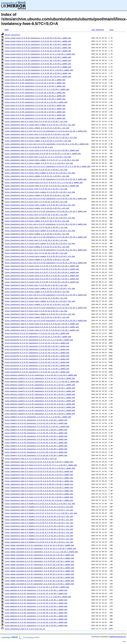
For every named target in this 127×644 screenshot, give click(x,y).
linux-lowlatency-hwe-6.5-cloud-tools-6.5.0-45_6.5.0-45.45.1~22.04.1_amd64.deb (42, 282)
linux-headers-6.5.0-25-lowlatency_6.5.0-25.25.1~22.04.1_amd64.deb (36, 430)
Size (112, 30)
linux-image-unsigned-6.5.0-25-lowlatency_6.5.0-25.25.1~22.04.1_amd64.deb (39, 558)
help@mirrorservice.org (118, 637)
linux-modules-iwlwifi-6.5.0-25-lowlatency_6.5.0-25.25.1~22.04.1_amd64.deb (40, 388)
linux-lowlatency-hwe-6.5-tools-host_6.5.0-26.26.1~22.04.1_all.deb (36, 202)
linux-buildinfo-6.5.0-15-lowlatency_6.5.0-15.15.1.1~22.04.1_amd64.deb (38, 337)
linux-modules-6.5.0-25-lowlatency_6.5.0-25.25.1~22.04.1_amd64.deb (36, 616)
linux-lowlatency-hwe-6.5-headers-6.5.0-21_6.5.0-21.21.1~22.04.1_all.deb (39, 510)
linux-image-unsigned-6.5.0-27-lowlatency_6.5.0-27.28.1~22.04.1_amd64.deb (39, 564)
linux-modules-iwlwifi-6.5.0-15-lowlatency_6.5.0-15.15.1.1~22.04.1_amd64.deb (41, 375)
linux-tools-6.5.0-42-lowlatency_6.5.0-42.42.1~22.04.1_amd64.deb (35, 118)
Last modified (98, 30)
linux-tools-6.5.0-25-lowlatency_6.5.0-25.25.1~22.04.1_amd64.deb (35, 92)
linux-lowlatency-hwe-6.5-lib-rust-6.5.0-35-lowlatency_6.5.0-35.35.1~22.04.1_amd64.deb (46, 250)
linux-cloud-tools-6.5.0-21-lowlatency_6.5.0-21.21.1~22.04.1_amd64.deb (38, 48)
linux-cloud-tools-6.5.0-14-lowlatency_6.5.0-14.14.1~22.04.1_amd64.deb (38, 41)
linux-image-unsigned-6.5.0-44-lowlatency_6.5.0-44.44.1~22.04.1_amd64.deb (39, 584)
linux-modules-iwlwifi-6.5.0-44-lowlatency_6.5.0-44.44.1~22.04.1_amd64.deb (40, 414)
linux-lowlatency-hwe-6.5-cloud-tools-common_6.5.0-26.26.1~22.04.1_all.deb (40, 205)
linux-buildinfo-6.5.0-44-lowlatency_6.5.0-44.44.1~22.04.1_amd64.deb (37, 372)
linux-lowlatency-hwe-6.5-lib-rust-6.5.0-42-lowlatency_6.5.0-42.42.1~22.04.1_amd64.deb (46, 295)
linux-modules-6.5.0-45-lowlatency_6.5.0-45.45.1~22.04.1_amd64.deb (36, 609)
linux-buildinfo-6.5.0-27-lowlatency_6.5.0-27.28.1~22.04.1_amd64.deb (37, 353)
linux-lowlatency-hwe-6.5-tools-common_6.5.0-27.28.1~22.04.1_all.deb (37, 221)
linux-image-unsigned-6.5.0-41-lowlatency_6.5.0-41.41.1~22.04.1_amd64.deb (39, 577)
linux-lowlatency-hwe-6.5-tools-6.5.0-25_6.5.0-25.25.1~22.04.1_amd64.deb (39, 475)
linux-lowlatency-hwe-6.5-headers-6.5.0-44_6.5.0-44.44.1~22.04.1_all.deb (39, 542)
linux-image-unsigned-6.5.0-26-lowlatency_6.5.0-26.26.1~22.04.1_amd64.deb (39, 561)
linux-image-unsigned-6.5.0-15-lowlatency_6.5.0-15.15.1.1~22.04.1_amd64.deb (40, 548)
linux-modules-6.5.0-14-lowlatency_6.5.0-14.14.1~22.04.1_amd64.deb (36, 590)
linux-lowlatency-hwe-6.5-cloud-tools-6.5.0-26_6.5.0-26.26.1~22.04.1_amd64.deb (42, 269)
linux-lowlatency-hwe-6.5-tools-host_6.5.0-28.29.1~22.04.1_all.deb (36, 227)
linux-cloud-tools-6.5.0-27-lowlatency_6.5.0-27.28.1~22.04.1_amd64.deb (38, 60)
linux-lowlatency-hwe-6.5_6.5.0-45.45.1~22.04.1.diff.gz (31, 459)
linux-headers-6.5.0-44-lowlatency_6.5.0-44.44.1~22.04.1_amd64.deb (36, 446)
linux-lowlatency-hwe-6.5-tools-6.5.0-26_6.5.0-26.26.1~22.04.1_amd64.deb (39, 478)
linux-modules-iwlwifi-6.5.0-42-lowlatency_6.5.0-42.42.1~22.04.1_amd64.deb (40, 407)
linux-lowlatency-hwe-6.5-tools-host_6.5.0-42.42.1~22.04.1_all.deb (36, 285)
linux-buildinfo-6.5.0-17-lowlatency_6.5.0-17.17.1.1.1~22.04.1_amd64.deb (39, 340)
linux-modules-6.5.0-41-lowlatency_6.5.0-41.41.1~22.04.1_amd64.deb (36, 619)
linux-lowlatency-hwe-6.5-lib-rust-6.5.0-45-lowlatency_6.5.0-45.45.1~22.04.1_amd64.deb (46, 263)
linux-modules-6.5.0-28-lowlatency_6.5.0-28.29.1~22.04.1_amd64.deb (36, 613)
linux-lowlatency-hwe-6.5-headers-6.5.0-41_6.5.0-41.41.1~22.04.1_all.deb (39, 539)
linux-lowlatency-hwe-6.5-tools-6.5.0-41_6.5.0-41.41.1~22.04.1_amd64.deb (39, 500)
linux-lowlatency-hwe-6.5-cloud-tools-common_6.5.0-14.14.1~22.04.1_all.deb (40, 125)
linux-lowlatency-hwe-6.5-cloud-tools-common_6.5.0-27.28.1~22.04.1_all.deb (40, 218)
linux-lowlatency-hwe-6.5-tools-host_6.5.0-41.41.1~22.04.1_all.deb (36, 298)
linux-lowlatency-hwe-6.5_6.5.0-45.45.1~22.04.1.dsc (29, 147)
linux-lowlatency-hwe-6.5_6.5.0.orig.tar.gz (25, 629)
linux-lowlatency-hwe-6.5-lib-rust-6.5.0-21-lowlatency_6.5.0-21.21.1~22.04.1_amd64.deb (46, 179)
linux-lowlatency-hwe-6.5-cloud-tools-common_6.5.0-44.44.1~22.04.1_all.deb (40, 314)
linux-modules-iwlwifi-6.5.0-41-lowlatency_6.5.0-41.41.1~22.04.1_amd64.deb (40, 410)
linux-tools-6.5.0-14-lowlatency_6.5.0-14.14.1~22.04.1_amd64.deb (35, 80)
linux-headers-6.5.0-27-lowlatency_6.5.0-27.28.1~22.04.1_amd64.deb (36, 452)
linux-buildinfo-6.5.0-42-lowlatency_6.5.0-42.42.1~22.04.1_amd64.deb (37, 365)
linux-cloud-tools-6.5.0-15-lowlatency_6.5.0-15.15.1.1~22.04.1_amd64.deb (39, 70)
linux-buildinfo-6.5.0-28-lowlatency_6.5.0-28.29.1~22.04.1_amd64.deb (37, 356)
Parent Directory (12, 35)
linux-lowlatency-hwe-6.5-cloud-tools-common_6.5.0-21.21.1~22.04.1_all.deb (40, 173)
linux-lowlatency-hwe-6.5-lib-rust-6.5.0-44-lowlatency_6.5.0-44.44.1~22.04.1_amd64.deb (46, 320)
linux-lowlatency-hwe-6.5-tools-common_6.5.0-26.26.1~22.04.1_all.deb (37, 208)
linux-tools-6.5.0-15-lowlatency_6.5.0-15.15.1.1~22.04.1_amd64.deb (36, 102)
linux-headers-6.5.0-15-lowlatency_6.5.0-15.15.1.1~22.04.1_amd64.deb (37, 426)
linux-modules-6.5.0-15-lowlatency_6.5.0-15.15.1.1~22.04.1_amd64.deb (37, 587)
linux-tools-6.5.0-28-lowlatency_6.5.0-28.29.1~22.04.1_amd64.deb (35, 109)
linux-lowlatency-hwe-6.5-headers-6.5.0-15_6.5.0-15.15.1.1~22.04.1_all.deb (40, 503)
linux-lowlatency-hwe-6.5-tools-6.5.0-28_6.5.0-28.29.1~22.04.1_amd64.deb (39, 484)
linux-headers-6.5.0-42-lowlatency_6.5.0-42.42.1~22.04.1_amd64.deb (36, 449)
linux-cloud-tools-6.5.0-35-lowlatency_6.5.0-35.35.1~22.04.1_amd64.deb (38, 64)
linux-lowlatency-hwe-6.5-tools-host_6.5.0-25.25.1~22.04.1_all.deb (36, 189)
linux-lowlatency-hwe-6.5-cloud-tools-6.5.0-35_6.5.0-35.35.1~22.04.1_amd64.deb (42, 279)
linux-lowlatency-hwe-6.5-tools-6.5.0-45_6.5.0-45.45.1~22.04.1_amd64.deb (39, 491)
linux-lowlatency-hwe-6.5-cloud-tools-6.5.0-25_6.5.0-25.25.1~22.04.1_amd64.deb (42, 266)
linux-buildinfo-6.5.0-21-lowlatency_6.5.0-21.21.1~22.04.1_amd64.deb (37, 343)
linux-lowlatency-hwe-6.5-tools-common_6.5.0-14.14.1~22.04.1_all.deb (37, 128)
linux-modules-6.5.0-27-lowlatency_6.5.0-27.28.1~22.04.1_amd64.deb (36, 625)
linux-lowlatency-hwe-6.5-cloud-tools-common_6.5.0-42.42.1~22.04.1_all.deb (40, 288)
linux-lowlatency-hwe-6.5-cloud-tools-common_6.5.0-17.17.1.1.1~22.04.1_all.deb (42, 160)
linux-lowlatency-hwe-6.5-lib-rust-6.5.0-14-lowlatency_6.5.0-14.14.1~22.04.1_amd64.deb (46, 131)
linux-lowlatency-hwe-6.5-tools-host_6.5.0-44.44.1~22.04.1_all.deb (36, 311)
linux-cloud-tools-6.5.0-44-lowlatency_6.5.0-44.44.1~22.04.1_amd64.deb (38, 67)
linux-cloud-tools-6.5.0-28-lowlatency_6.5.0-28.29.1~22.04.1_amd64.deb (38, 73)
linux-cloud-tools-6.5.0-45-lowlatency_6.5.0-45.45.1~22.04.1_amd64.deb (38, 76)
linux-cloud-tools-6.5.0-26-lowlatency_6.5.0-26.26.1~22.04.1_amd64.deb (38, 57)
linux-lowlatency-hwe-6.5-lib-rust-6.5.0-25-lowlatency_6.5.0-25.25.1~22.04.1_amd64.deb (46, 198)
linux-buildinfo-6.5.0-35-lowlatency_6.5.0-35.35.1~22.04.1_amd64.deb (37, 359)
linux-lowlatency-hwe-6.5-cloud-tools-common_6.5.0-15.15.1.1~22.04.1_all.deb (41, 137)
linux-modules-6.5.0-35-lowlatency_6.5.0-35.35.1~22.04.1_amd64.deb (36, 622)
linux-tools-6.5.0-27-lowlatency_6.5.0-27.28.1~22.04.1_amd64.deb (35, 96)
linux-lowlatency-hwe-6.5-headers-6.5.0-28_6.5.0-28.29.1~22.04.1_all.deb (39, 529)
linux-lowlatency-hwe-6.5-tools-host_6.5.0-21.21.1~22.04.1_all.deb (36, 170)
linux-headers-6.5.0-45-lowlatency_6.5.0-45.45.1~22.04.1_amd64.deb (36, 442)
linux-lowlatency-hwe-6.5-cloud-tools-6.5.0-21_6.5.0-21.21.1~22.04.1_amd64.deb (42, 186)
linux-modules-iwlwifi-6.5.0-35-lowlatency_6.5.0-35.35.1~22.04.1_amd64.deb (40, 401)
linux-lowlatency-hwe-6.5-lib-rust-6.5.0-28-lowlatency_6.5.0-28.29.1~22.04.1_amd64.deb (46, 237)
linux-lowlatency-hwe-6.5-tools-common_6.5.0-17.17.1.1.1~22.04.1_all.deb (39, 163)
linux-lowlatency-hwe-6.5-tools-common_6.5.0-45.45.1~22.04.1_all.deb (37, 259)
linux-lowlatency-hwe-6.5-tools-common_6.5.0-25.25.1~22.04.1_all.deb (37, 195)
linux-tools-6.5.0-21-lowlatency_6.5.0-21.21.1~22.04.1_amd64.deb (35, 105)
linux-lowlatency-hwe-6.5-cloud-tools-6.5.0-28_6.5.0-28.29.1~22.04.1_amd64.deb (42, 276)
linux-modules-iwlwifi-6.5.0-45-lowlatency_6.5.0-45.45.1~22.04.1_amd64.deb (40, 404)
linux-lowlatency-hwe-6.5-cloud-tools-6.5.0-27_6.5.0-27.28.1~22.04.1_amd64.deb (42, 272)
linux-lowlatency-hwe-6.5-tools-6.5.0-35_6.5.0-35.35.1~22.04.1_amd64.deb (39, 487)
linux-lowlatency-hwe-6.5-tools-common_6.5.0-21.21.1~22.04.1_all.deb (37, 176)
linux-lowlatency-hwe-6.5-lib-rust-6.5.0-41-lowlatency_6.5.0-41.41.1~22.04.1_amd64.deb (46, 308)
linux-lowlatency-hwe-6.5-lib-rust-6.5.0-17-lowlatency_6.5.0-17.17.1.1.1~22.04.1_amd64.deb (48, 166)
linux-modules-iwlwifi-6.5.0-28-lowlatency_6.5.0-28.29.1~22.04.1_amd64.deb (40, 398)
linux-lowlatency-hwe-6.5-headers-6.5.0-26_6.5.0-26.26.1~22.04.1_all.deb (39, 516)
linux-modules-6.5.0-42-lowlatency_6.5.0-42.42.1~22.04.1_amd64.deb (36, 606)
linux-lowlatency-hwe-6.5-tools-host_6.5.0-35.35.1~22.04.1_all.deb (36, 240)
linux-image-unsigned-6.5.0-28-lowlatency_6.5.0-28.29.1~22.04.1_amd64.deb (39, 568)
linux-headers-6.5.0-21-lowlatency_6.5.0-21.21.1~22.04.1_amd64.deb (36, 420)
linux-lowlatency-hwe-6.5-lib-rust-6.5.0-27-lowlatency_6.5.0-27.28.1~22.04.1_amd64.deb (46, 224)
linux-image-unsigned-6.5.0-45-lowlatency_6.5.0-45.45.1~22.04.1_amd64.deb (39, 574)
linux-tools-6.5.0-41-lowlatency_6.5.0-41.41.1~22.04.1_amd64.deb (35, 86)
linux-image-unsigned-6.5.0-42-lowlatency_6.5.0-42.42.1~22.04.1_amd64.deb (39, 581)
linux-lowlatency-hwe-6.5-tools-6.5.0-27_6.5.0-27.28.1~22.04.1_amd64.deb (39, 481)
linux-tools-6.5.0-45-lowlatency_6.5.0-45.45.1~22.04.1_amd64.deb (35, 99)
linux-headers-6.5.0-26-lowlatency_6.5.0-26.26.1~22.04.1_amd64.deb (36, 433)
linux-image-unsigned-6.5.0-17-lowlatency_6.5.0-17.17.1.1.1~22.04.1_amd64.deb (41, 552)
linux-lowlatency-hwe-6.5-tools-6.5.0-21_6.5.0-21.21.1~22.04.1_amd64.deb (39, 462)
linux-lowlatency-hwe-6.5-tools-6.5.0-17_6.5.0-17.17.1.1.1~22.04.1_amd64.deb (41, 465)
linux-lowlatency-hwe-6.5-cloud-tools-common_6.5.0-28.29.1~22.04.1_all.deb (40, 231)
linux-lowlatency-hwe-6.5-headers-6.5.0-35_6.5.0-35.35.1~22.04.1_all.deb (39, 523)
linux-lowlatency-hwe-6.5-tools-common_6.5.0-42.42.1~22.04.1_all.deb (37, 292)
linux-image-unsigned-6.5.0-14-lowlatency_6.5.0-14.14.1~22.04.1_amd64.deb (39, 545)
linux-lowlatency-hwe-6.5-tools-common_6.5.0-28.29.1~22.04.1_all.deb (37, 234)
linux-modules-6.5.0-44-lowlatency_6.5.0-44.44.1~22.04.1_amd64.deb (36, 603)
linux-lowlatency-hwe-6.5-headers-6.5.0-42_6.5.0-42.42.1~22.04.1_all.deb (39, 536)
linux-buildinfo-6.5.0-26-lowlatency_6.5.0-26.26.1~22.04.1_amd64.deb (37, 349)
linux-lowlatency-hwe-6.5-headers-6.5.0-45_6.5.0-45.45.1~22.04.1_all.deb (39, 532)
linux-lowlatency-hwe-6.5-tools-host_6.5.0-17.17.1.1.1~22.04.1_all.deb (38, 157)
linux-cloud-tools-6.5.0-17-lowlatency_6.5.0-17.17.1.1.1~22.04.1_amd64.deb (40, 54)
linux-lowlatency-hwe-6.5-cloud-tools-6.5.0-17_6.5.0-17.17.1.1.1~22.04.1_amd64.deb (44, 182)
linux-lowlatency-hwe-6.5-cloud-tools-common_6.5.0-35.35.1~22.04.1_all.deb (40, 243)
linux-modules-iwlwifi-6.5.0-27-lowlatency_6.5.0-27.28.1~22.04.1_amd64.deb (40, 394)
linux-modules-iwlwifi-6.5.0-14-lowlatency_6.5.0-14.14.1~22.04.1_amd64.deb (40, 378)
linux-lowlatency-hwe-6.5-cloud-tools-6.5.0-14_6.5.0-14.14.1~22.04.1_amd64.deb (42, 150)
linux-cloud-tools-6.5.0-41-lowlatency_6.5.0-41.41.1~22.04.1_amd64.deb (38, 44)
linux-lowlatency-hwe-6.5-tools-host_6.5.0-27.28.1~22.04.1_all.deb (36, 215)
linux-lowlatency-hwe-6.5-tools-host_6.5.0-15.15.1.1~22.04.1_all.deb (37, 134)
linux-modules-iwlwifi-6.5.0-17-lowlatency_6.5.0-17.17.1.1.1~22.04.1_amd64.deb (42, 381)
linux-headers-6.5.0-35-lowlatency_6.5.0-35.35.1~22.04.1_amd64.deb (36, 436)
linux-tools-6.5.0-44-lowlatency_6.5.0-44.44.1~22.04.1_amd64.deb (35, 115)
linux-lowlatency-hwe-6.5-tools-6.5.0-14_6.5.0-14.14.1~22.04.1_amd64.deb (39, 471)
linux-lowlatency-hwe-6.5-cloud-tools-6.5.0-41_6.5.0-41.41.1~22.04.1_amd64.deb (42, 327)
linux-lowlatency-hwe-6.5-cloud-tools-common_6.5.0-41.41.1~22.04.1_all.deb (40, 301)
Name (7, 30)
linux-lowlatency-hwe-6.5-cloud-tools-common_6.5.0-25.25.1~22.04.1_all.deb (40, 192)
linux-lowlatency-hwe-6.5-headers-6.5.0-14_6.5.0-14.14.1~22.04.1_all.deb (39, 507)
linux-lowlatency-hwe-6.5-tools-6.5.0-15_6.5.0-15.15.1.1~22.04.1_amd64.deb (40, 468)
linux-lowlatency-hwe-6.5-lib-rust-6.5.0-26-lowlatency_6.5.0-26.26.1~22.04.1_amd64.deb (46, 211)
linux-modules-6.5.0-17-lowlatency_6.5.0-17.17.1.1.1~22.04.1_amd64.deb (38, 597)
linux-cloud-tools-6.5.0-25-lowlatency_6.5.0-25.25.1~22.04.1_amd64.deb (38, 38)
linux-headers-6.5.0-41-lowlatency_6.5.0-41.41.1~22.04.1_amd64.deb (36, 439)
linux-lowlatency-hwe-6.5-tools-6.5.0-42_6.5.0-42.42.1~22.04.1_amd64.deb (39, 497)
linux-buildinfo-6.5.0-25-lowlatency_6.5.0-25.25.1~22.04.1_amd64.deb (37, 346)
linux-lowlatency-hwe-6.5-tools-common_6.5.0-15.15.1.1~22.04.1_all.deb (38, 141)
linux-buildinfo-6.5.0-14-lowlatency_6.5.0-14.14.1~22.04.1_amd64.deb (37, 333)
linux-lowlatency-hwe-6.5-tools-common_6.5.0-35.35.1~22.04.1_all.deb (37, 247)
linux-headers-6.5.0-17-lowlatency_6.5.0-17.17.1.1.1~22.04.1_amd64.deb (38, 417)
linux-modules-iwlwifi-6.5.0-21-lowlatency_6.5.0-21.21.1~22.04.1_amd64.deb (40, 385)
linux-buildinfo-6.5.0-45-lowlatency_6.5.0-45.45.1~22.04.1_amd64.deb (37, 362)
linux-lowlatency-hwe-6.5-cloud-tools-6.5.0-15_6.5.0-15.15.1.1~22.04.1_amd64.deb (43, 153)
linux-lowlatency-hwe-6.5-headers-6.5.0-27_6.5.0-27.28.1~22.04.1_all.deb (39, 526)
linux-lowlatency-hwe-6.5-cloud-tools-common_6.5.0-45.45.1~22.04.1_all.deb (40, 256)
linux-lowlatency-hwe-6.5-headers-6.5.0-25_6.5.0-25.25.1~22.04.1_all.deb (39, 520)
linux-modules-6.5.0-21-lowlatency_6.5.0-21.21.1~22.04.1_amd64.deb (36, 593)
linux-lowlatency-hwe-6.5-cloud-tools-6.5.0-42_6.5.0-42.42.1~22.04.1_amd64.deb (42, 324)
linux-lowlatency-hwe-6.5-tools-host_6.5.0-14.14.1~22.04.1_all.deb (36, 121)
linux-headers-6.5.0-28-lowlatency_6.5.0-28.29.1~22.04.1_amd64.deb (36, 455)
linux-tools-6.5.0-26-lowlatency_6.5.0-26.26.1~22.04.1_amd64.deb (35, 83)
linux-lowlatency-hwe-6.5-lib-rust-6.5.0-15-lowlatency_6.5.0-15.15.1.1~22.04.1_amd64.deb (47, 144)
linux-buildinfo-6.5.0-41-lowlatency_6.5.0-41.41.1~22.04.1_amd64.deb (37, 369)
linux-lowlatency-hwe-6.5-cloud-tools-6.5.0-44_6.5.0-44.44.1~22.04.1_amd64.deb (42, 330)
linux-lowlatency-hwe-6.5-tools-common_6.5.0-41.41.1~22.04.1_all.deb (37, 304)
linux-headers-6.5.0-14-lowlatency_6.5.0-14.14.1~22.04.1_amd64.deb (36, 423)
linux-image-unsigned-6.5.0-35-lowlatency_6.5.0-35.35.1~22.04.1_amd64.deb (39, 571)
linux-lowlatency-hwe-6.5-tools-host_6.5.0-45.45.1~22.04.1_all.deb (36, 253)
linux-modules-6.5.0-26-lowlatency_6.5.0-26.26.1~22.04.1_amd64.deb (36, 600)
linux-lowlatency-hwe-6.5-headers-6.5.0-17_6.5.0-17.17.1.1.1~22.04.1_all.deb (41, 513)
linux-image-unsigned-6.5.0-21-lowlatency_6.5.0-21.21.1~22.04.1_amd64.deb (39, 555)
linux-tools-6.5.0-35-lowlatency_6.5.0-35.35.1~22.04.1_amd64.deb (35, 112)
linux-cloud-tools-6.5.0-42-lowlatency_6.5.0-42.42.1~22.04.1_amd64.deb (38, 51)
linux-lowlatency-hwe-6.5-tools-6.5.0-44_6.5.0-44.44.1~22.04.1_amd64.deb (39, 494)
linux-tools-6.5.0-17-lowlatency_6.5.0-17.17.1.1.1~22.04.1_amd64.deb (37, 89)
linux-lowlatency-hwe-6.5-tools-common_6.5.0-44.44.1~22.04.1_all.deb (37, 317)
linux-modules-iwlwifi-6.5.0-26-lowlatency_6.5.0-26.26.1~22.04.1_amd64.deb (40, 391)
